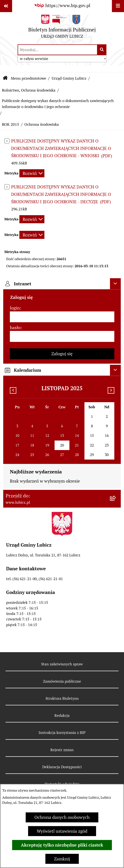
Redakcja (62, 716)
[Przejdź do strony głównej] (62, 28)
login (15, 308)
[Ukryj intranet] (115, 284)
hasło (15, 328)
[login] (62, 317)
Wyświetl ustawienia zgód (62, 831)
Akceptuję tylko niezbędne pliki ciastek (62, 845)
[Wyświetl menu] (118, 6)
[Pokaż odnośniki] (6, 6)
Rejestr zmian (62, 750)
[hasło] (62, 336)
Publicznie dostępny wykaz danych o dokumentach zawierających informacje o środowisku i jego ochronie (58, 104)
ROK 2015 (10, 124)
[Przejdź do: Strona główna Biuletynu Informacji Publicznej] (5, 78)
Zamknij (62, 859)
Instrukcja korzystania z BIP (62, 733)
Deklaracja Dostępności (62, 767)
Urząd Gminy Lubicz (69, 78)
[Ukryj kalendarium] (115, 370)
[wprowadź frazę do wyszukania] (58, 50)
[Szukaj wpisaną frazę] (102, 50)
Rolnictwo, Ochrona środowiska (29, 90)
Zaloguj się (62, 354)
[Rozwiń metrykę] (32, 173)
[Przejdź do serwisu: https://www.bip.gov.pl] (62, 6)
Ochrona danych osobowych (62, 817)
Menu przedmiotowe (28, 78)
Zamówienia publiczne (62, 681)
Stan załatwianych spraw (62, 664)
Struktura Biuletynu (62, 698)
